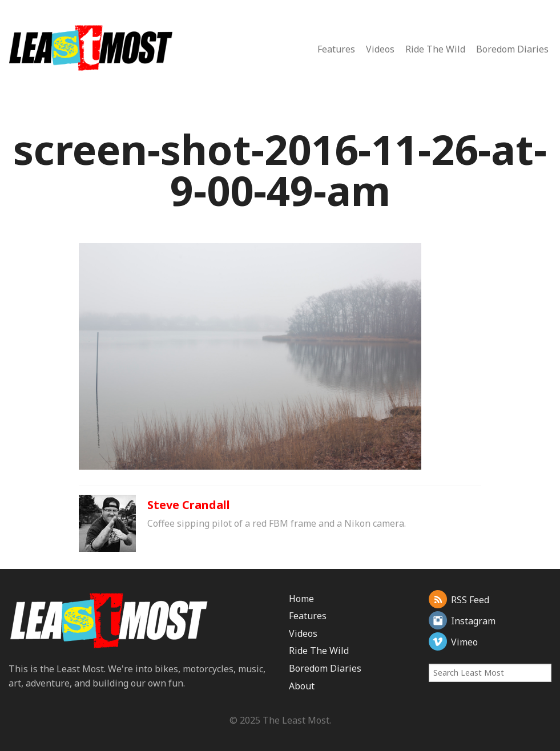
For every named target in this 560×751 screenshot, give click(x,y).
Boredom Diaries (512, 49)
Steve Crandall (189, 505)
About (302, 686)
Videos (380, 49)
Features (336, 49)
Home (301, 599)
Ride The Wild (435, 49)
